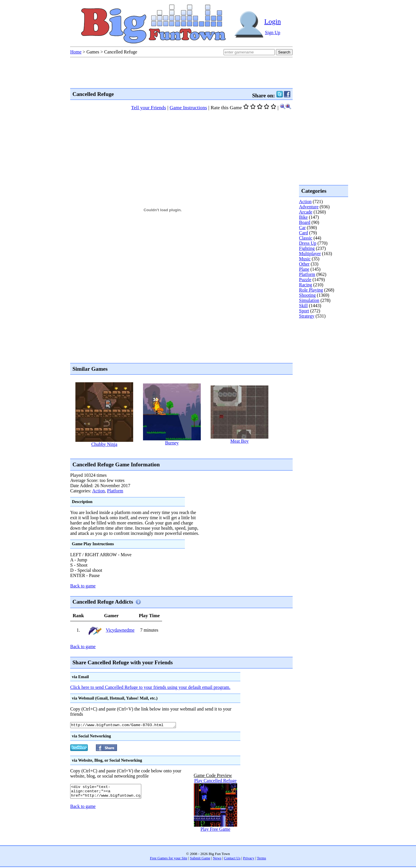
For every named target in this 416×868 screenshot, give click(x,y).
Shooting (307, 295)
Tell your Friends (149, 107)
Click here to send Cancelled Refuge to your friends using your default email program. (150, 687)
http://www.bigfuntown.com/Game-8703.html (130, 726)
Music (305, 259)
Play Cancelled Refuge (215, 781)
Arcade (306, 212)
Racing (305, 285)
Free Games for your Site (169, 859)
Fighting (307, 248)
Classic (306, 238)
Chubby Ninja (104, 444)
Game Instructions (188, 107)
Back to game (83, 586)
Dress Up (308, 243)
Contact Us (232, 859)
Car (302, 228)
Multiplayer (310, 254)
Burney (172, 443)
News (217, 859)
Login (273, 21)
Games (93, 52)
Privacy (249, 859)
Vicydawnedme (120, 630)
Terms (261, 859)
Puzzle (305, 280)
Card (303, 233)
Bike (303, 217)
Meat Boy (239, 441)
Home (76, 52)
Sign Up (273, 33)
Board (305, 222)
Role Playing (311, 290)
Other (304, 264)
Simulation (309, 300)
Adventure (309, 207)
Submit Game (200, 859)
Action (99, 491)
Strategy (307, 316)
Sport (304, 311)
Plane (304, 269)
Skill (303, 306)
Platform (115, 491)
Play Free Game (215, 830)
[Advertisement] (175, 452)
